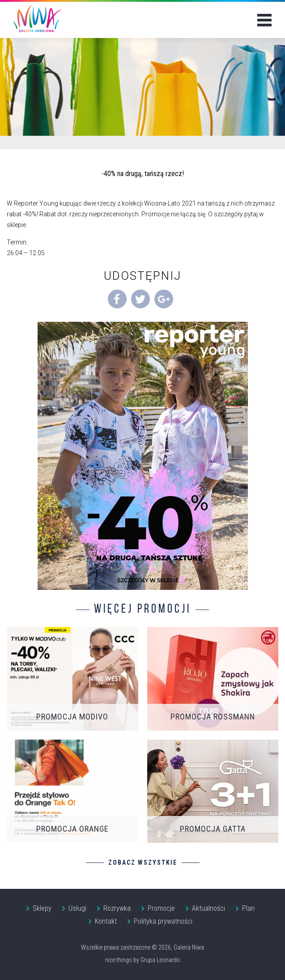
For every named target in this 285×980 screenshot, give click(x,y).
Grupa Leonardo (160, 960)
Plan (248, 908)
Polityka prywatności (163, 921)
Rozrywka (117, 908)
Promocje (161, 908)
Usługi (77, 908)
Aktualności (208, 908)
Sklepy (42, 908)
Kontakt (106, 921)
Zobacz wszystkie (143, 862)
